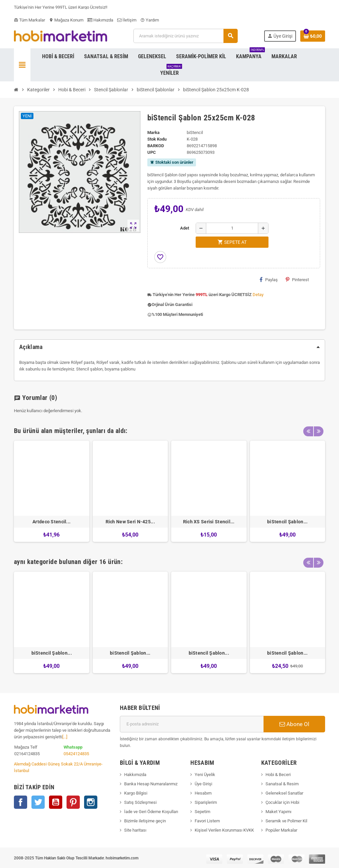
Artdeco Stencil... (51, 522)
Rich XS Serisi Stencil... (209, 522)
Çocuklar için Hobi (282, 802)
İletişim (127, 20)
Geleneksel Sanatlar (284, 793)
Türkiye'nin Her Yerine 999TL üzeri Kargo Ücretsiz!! (61, 8)
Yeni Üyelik (205, 775)
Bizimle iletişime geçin (145, 821)
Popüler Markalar (281, 830)
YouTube (56, 802)
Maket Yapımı (278, 812)
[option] (52, 491)
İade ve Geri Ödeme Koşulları (151, 812)
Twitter (38, 802)
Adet (185, 228)
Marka (153, 132)
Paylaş (269, 280)
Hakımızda (100, 20)
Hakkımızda (135, 775)
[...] (65, 737)
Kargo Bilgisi (136, 793)
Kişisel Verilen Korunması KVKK (224, 830)
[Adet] (232, 228)
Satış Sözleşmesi (140, 802)
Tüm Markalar (29, 20)
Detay (258, 295)
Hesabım (203, 793)
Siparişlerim (206, 802)
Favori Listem (207, 821)
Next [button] (318, 429)
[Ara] (185, 36)
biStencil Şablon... (287, 522)
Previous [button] (308, 429)
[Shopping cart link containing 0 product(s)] (313, 36)
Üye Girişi (203, 784)
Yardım (150, 20)
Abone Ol (294, 724)
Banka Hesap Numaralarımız (151, 784)
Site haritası (135, 830)
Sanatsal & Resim (282, 784)
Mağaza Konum (66, 20)
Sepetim (202, 812)
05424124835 (76, 754)
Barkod (156, 146)
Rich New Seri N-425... (130, 522)
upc (152, 152)
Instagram (91, 802)
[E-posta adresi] (192, 724)
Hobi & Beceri (278, 775)
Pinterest (297, 280)
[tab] (169, 347)
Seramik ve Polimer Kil (286, 821)
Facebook (21, 802)
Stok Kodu (157, 139)
